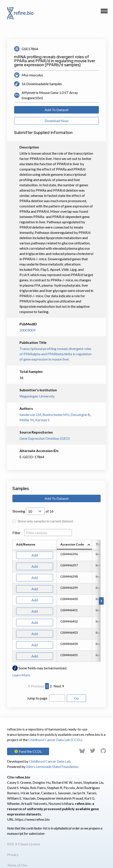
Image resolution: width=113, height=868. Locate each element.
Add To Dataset (57, 110)
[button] (104, 12)
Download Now (57, 121)
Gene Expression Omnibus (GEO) (45, 438)
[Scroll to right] (101, 601)
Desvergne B (80, 415)
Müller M (27, 420)
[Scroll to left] (12, 601)
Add (35, 555)
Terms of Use (17, 865)
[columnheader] (75, 545)
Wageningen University (37, 396)
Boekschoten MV (56, 415)
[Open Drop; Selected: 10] (35, 511)
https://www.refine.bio (33, 819)
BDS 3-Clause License (24, 844)
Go (76, 698)
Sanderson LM (30, 415)
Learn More (21, 675)
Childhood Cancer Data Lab (50, 761)
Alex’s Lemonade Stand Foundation (52, 766)
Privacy (13, 854)
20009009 (27, 330)
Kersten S (42, 420)
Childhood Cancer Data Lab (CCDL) (55, 740)
